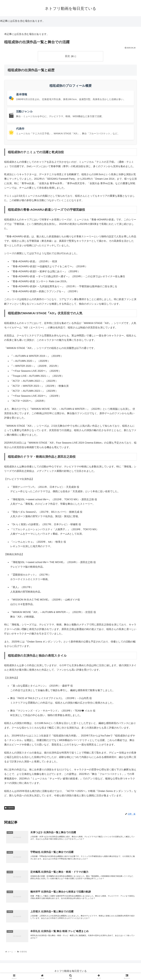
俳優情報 (9, 808)
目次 (67, 56)
